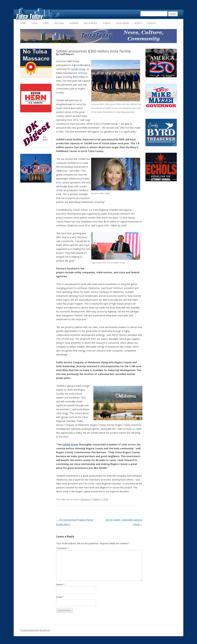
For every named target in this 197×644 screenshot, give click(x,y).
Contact (152, 23)
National (59, 23)
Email (60, 597)
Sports (138, 23)
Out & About (91, 23)
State (46, 23)
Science (107, 23)
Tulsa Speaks (122, 23)
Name (60, 584)
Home (23, 23)
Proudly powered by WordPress (35, 630)
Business (74, 23)
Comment (62, 548)
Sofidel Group (78, 69)
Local (35, 23)
